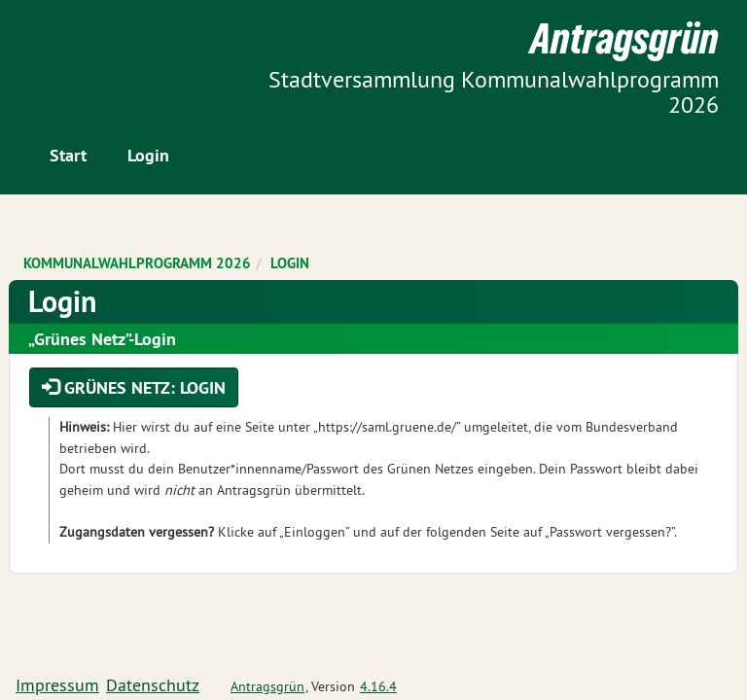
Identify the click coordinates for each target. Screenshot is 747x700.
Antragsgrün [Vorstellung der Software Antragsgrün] (267, 686)
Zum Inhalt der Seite (88, 48)
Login (148, 155)
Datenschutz (153, 685)
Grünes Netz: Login (134, 387)
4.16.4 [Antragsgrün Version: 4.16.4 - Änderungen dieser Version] (378, 686)
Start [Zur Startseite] (68, 155)
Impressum (57, 685)
